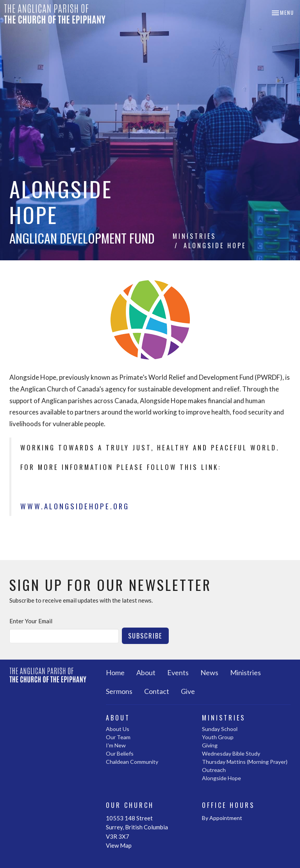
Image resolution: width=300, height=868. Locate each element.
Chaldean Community (132, 762)
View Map (119, 845)
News (209, 672)
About (146, 672)
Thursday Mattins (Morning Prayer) (245, 762)
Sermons (119, 691)
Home (115, 672)
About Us (118, 729)
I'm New (116, 745)
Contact (157, 691)
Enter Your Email (31, 621)
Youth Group (218, 737)
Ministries (194, 236)
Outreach (214, 770)
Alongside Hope (221, 778)
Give (188, 691)
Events (178, 672)
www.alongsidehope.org (75, 506)
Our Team (118, 737)
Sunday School (220, 729)
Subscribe (145, 636)
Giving (210, 745)
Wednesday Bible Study (231, 753)
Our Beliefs (120, 753)
